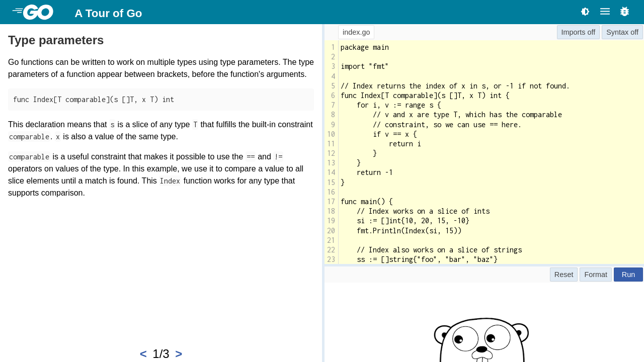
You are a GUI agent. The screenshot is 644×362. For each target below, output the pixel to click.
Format (596, 275)
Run (628, 275)
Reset (564, 275)
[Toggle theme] (585, 11)
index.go (356, 32)
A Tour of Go (108, 13)
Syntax (617, 32)
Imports (574, 32)
